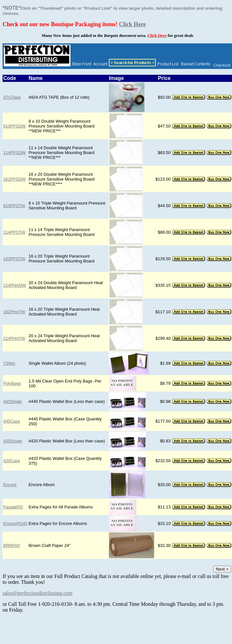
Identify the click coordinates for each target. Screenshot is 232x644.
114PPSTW (14, 232)
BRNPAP (12, 545)
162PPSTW (14, 259)
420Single (13, 441)
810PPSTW (14, 206)
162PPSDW (14, 179)
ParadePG (13, 507)
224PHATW (14, 338)
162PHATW (14, 312)
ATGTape (12, 97)
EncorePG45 (15, 523)
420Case (12, 461)
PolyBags (12, 383)
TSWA (9, 363)
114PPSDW (14, 153)
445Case (12, 421)
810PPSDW (14, 126)
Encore (10, 485)
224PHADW (15, 285)
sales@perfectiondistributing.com (37, 593)
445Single (13, 401)
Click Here (132, 24)
